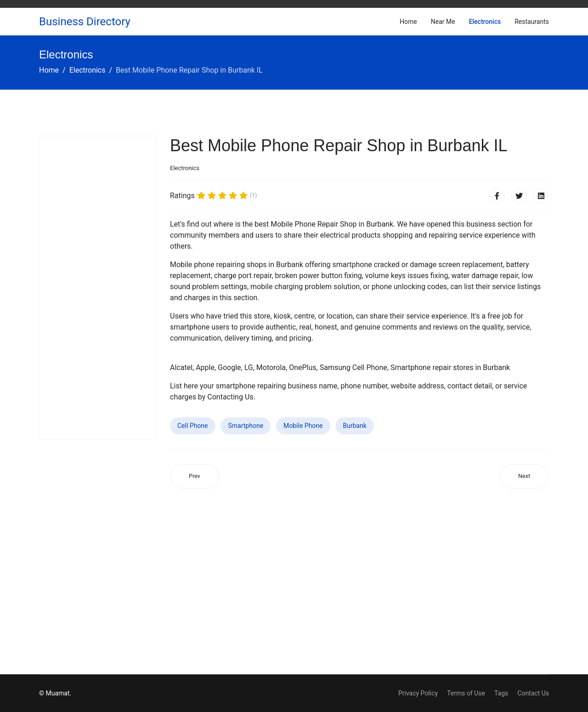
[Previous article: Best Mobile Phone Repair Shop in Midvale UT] (195, 476)
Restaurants (532, 22)
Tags (501, 693)
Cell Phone (193, 426)
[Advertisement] (98, 288)
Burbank (355, 426)
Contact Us (533, 693)
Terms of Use (466, 693)
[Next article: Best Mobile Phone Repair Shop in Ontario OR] (524, 476)
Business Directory (85, 22)
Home (408, 22)
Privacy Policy (418, 693)
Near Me (443, 22)
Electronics (485, 22)
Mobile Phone (303, 426)
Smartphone (246, 426)
